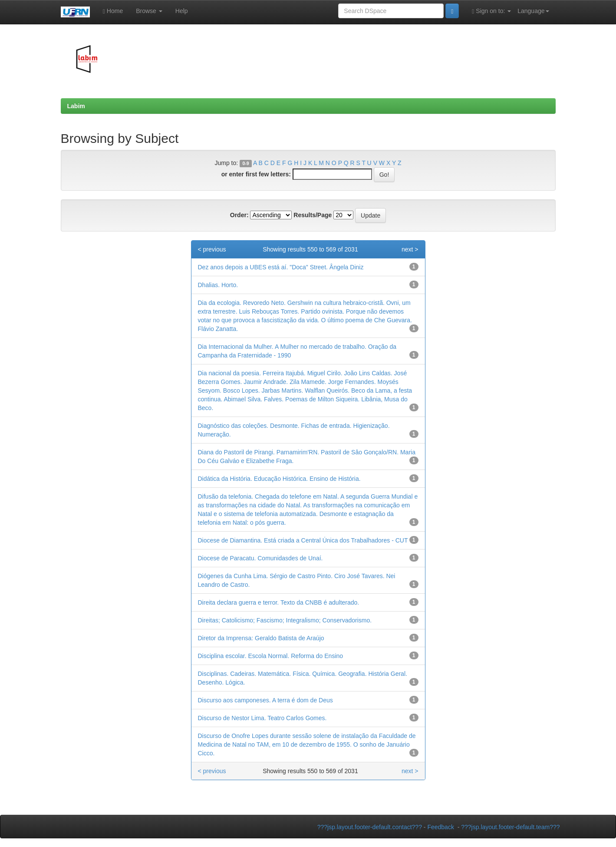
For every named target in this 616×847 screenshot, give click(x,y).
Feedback (440, 827)
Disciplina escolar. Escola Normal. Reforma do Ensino (271, 656)
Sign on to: (491, 11)
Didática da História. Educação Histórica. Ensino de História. (279, 479)
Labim (76, 106)
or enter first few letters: (256, 174)
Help (182, 11)
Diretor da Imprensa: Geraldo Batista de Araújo (261, 638)
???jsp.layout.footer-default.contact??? (370, 827)
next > (410, 249)
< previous (212, 249)
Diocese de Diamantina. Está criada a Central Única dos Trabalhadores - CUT (303, 540)
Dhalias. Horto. (218, 285)
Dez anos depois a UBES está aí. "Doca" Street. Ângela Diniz (281, 267)
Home (113, 11)
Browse (149, 11)
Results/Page (313, 215)
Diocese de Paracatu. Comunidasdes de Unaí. (260, 558)
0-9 (245, 163)
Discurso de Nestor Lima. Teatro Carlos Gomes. (262, 718)
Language (533, 11)
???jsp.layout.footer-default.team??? (510, 827)
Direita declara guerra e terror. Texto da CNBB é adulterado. (279, 602)
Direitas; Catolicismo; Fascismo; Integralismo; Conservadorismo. (285, 620)
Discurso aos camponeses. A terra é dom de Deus (265, 700)
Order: (239, 215)
